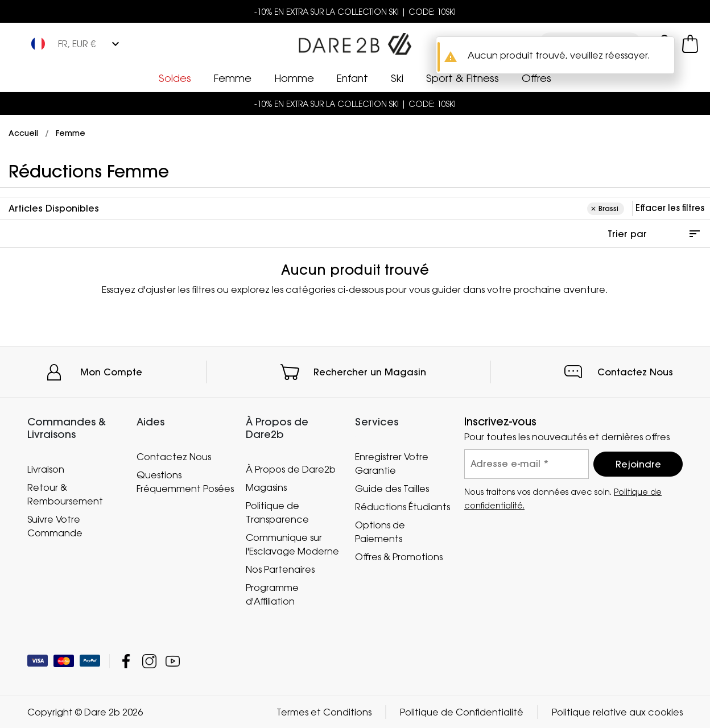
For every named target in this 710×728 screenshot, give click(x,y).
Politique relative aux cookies (617, 712)
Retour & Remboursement (65, 494)
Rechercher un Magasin (370, 372)
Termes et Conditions (324, 712)
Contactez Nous (635, 372)
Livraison (46, 469)
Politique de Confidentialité (462, 712)
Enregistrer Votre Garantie (392, 464)
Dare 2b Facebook (126, 661)
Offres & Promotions (399, 557)
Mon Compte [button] (111, 372)
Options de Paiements (380, 532)
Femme (233, 78)
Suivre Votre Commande (55, 526)
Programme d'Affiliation (272, 594)
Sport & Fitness (463, 78)
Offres (536, 78)
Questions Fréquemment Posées (185, 482)
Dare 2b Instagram (149, 661)
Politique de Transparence (277, 512)
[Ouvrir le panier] (690, 44)
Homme (294, 78)
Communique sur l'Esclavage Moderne (292, 544)
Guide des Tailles (392, 489)
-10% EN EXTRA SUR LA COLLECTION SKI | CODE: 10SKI (355, 12)
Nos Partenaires (280, 569)
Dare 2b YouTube (173, 661)
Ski (397, 78)
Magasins (266, 487)
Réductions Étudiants (403, 507)
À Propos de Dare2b (291, 469)
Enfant (352, 78)
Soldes (175, 78)
